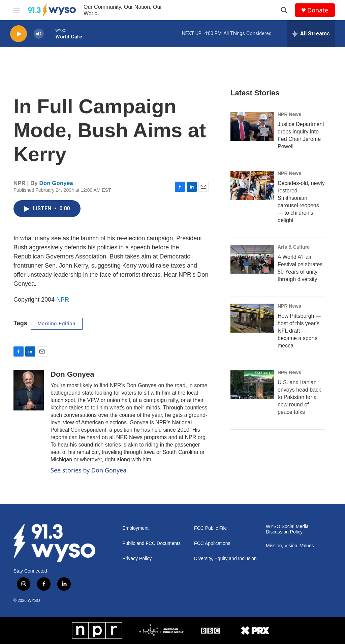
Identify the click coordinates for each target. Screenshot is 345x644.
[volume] (39, 34)
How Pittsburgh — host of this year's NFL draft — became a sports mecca (299, 331)
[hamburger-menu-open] (17, 10)
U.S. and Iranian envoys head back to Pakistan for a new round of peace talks (299, 397)
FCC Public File (210, 528)
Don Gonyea (56, 183)
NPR (63, 300)
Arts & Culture (294, 247)
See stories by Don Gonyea (88, 470)
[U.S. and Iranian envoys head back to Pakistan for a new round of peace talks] (252, 385)
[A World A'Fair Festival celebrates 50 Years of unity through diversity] (252, 259)
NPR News (289, 114)
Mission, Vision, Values (290, 546)
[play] (19, 34)
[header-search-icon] (284, 10)
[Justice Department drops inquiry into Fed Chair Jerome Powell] (252, 126)
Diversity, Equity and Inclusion (225, 559)
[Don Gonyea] (29, 390)
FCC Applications (212, 543)
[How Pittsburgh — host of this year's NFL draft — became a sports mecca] (252, 318)
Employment (135, 528)
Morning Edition (57, 324)
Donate (318, 10)
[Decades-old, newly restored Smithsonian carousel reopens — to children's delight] (252, 185)
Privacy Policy (137, 559)
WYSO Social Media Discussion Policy (287, 529)
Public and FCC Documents (151, 543)
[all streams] (311, 34)
